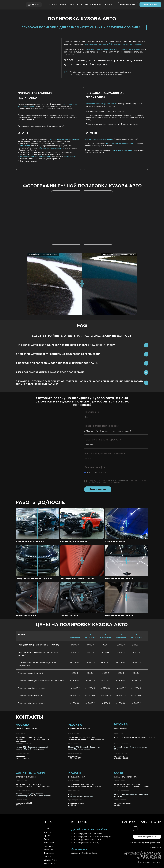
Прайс (47, 836)
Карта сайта (50, 864)
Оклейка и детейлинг (77, 786)
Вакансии (48, 850)
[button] (150, 5)
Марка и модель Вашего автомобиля (106, 454)
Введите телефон (95, 467)
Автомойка (73, 785)
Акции (47, 839)
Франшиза (49, 853)
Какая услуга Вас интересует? (103, 440)
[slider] (82, 560)
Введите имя (92, 412)
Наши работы (50, 843)
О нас (46, 829)
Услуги (47, 832)
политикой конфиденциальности (117, 480)
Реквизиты (156, 847)
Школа (47, 857)
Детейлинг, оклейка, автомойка (128, 737)
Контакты (49, 846)
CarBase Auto (50, 860)
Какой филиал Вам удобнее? (102, 426)
